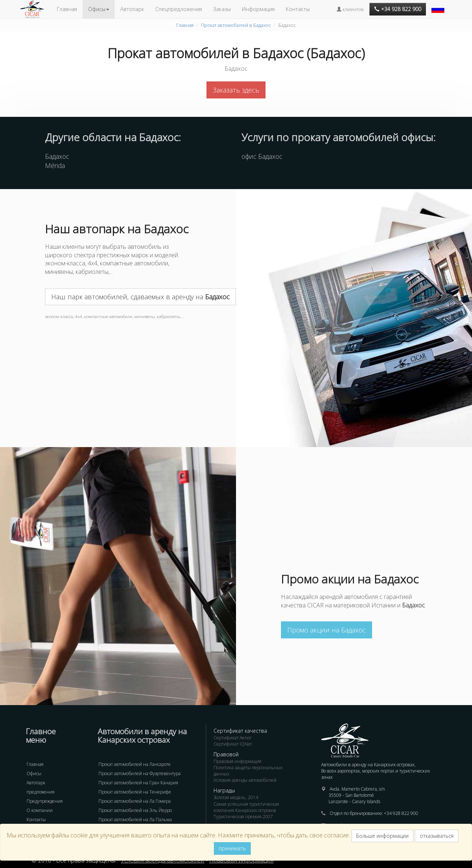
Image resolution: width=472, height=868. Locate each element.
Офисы (34, 773)
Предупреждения (45, 801)
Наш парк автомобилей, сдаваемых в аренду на (140, 297)
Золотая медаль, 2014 (236, 797)
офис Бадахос (262, 156)
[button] (439, 6)
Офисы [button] (99, 9)
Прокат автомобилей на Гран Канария (138, 783)
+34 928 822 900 (401, 813)
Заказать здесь (236, 90)
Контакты (298, 9)
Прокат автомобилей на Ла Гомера (135, 801)
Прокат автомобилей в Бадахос (236, 25)
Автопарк (132, 9)
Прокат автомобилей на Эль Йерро (135, 810)
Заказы (222, 9)
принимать (232, 848)
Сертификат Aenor (232, 738)
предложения (41, 792)
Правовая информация (237, 761)
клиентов (350, 9)
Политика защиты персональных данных (248, 771)
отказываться (437, 836)
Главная (67, 9)
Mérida (55, 165)
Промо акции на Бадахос (327, 630)
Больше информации (382, 836)
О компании (40, 810)
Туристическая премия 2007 (243, 817)
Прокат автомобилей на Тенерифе (135, 792)
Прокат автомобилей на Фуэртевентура (140, 773)
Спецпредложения (179, 9)
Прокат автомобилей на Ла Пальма (135, 820)
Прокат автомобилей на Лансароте (135, 764)
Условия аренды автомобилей (245, 780)
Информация (258, 9)
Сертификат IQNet (233, 744)
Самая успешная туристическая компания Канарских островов (246, 807)
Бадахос (57, 156)
